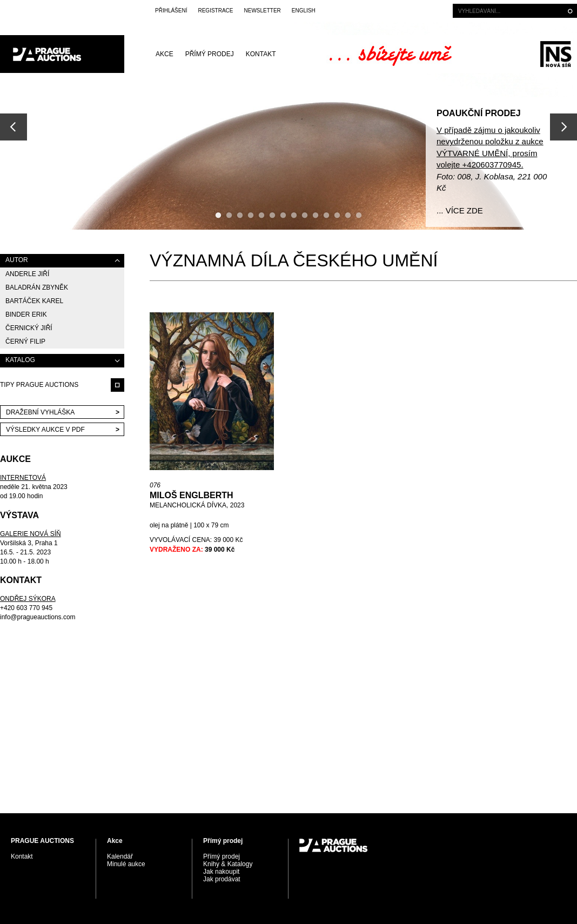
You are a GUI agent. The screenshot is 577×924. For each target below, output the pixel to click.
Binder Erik (26, 314)
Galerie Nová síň (556, 54)
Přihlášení (171, 11)
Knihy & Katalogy (228, 864)
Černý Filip (25, 342)
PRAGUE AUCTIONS (62, 54)
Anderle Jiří (27, 274)
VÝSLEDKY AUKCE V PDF (45, 430)
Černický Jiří (29, 328)
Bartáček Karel (34, 301)
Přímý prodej (210, 54)
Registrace (215, 11)
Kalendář (120, 856)
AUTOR (17, 260)
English (304, 11)
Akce (165, 54)
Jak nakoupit (221, 872)
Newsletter (262, 11)
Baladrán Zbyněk (37, 287)
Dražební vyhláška (40, 412)
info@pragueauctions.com (38, 617)
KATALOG (20, 360)
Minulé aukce (126, 864)
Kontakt (261, 54)
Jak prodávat (222, 879)
